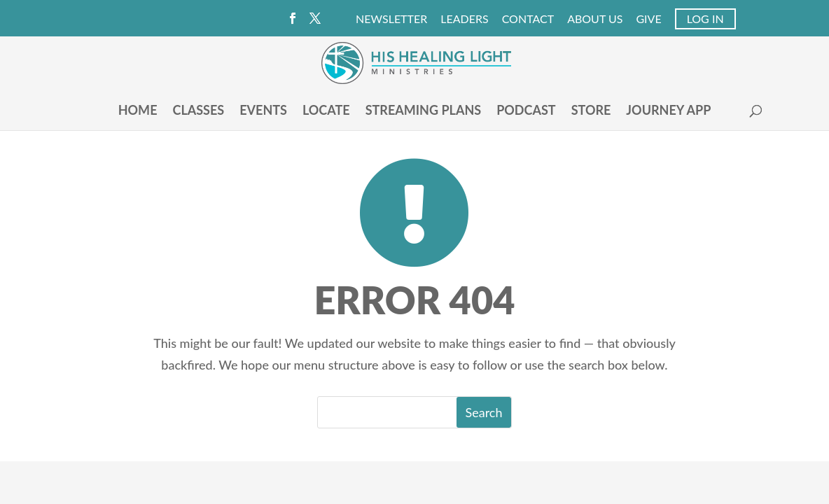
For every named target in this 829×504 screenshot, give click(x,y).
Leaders (464, 19)
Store (591, 111)
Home (138, 111)
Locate (326, 111)
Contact (528, 19)
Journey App (668, 111)
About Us (595, 19)
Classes (198, 111)
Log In (705, 19)
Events (263, 111)
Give (648, 19)
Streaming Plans (424, 111)
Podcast (526, 111)
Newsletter (391, 19)
